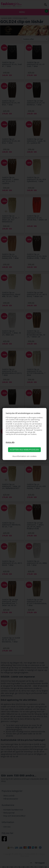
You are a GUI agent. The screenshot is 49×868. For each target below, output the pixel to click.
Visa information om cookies (24, 456)
